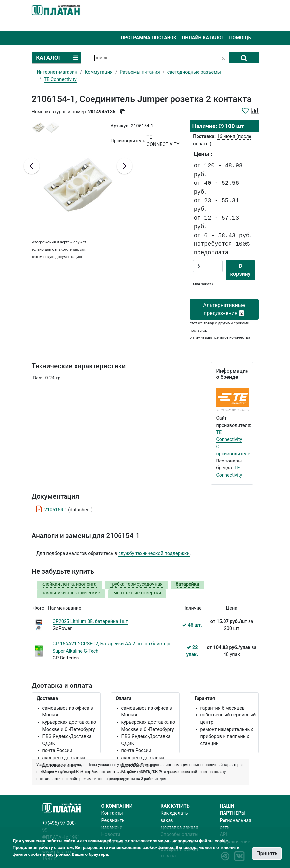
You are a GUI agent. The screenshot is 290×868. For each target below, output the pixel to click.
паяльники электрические (71, 593)
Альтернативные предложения (224, 309)
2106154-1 (56, 510)
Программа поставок (149, 38)
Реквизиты (114, 820)
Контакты (112, 813)
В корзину (240, 270)
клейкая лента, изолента (69, 584)
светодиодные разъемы (194, 72)
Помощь (240, 38)
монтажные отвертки (137, 593)
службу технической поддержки (154, 554)
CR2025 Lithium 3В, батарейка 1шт (90, 621)
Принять (267, 853)
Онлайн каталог (203, 38)
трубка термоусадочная (136, 584)
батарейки (187, 584)
